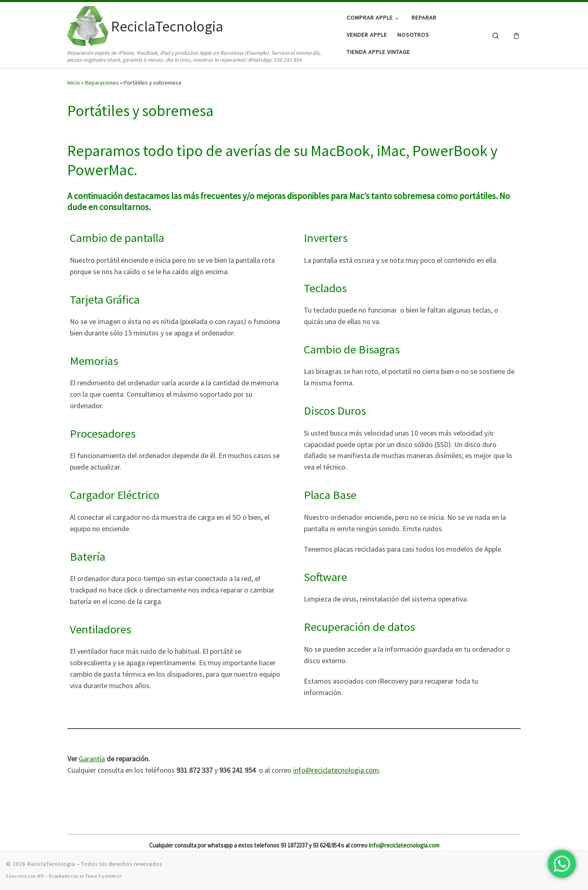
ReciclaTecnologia (51, 864)
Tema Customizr (104, 876)
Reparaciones (102, 83)
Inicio (74, 83)
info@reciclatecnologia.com (336, 770)
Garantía (92, 759)
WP (41, 876)
